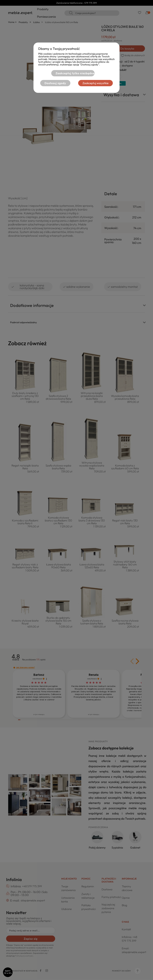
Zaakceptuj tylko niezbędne (75, 73)
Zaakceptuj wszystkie (96, 83)
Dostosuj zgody (55, 83)
